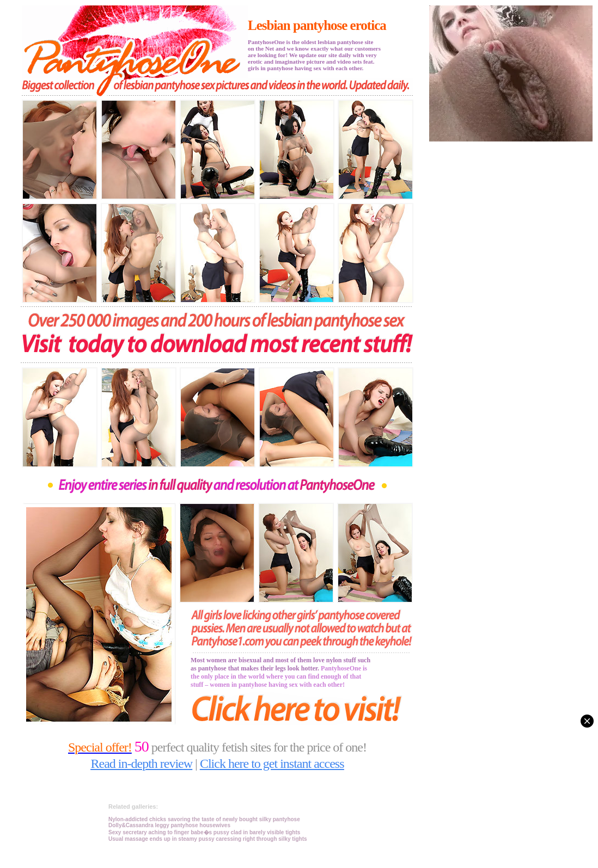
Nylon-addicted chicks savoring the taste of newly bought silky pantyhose (204, 819)
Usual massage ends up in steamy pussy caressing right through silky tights (208, 839)
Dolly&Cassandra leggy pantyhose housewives (169, 825)
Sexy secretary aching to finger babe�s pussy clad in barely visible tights (204, 832)
